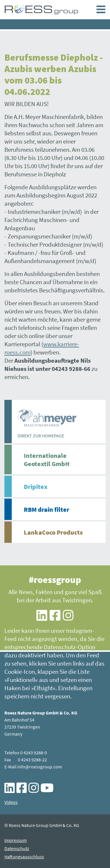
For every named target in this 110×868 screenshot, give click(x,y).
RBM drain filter (46, 509)
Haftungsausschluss (24, 857)
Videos (11, 802)
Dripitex (36, 487)
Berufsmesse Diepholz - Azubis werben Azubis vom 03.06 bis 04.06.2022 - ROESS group (41, 10)
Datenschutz (17, 848)
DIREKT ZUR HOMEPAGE (41, 436)
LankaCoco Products (53, 532)
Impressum (16, 840)
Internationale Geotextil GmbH (47, 460)
